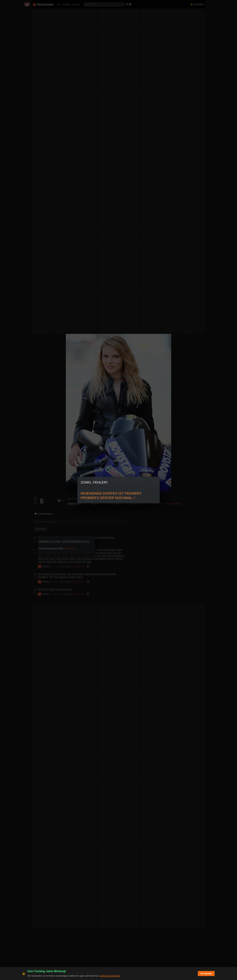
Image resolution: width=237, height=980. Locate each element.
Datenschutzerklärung (110, 976)
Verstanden (206, 974)
